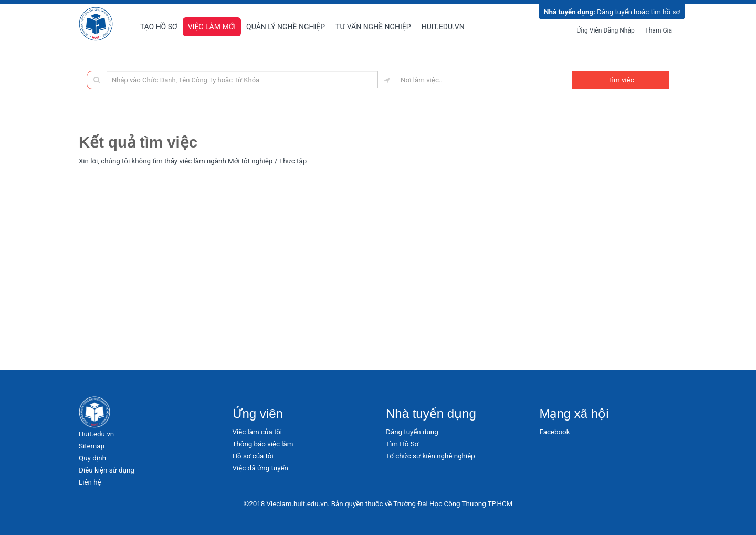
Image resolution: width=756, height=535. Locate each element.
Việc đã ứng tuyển (260, 468)
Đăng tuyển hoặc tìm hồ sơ (612, 12)
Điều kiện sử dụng (107, 470)
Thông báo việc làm (263, 444)
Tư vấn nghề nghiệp (373, 27)
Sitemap (92, 446)
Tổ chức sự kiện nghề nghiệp (430, 456)
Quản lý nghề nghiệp (286, 27)
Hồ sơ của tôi (253, 456)
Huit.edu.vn (443, 27)
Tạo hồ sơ (159, 27)
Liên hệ (90, 482)
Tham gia (659, 30)
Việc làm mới (212, 27)
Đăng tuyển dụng (412, 432)
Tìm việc (621, 80)
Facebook (555, 432)
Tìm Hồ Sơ (402, 444)
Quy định (92, 458)
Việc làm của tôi (258, 432)
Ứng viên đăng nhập (606, 30)
